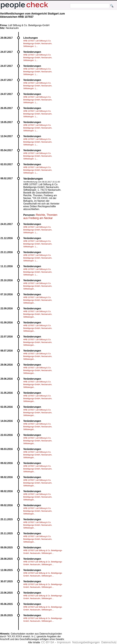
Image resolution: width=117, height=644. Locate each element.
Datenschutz (109, 642)
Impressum (64, 642)
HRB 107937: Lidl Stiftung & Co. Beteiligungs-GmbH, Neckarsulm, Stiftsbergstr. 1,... (38, 43)
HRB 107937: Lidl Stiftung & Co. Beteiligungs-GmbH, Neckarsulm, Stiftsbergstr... (38, 286)
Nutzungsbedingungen (86, 642)
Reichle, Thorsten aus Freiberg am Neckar (40, 216)
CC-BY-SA (48, 642)
